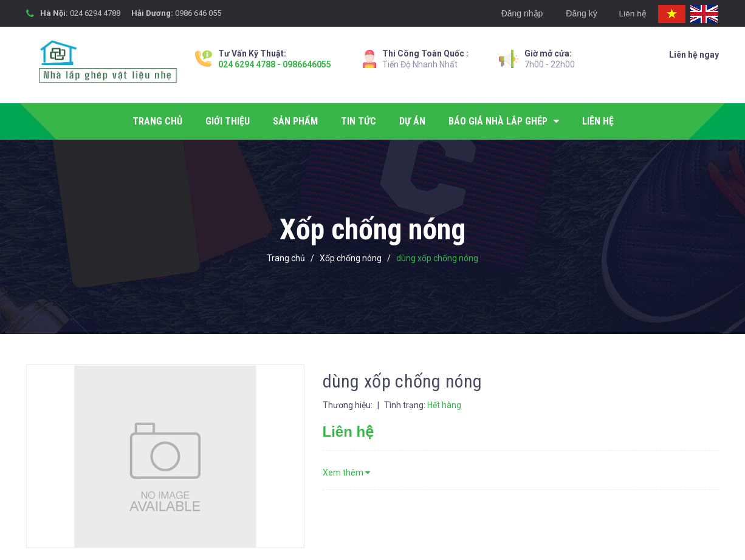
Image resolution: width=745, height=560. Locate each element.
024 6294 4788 (95, 13)
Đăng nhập (519, 13)
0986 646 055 (198, 13)
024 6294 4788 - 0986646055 (275, 64)
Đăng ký (578, 13)
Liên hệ (631, 13)
